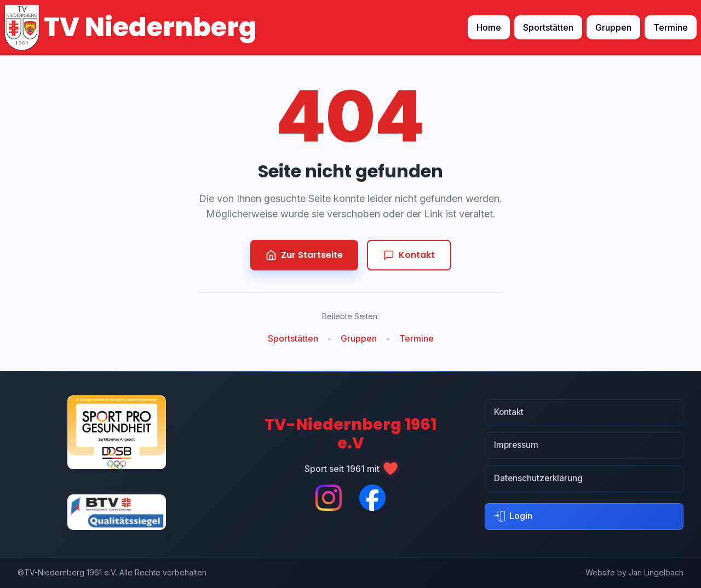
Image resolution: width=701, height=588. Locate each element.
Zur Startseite (304, 255)
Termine (671, 27)
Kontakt (409, 255)
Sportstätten (548, 27)
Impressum (516, 445)
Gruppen (613, 27)
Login (513, 516)
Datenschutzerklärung (538, 478)
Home (489, 27)
